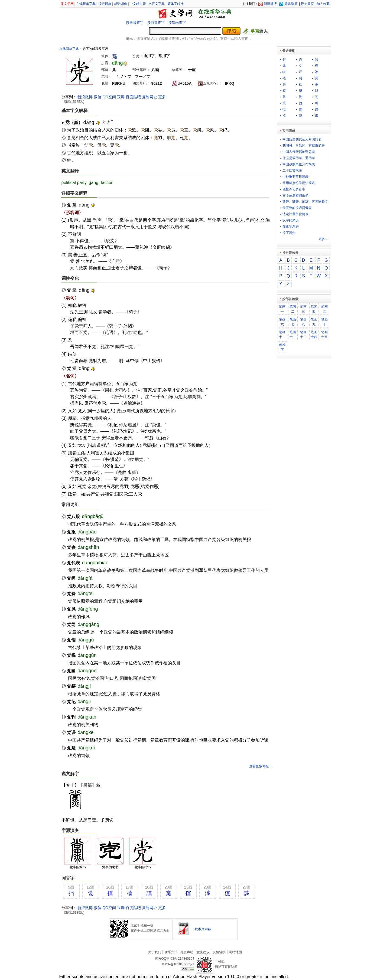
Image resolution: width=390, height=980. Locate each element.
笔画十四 (314, 335)
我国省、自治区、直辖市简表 (304, 146)
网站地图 (235, 952)
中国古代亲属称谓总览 (299, 152)
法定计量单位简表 (295, 214)
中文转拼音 (138, 4)
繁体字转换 (175, 4)
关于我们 (155, 952)
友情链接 (219, 952)
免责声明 (187, 952)
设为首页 (307, 4)
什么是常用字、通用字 (299, 158)
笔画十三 (303, 335)
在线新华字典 (86, 4)
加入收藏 (323, 4)
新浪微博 (270, 4)
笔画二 (293, 309)
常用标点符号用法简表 (299, 183)
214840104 (186, 959)
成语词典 (121, 4)
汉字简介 (289, 233)
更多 (162, 97)
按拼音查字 (135, 23)
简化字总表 (291, 227)
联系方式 (171, 952)
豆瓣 (121, 97)
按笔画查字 (177, 23)
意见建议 (203, 952)
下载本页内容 (201, 929)
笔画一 (282, 309)
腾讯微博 (291, 4)
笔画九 (314, 322)
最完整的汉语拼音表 (297, 208)
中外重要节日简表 (295, 177)
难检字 (282, 347)
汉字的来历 (291, 220)
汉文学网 (67, 4)
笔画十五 (324, 335)
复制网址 (149, 97)
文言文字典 (157, 4)
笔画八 (303, 322)
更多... (323, 239)
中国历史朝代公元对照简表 (302, 139)
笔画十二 (293, 335)
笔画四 (314, 309)
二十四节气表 (292, 171)
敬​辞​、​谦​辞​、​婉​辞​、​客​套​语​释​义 (305, 202)
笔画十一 (282, 335)
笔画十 (324, 322)
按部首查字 (156, 23)
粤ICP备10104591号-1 (178, 964)
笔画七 (293, 322)
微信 (97, 97)
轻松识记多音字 (294, 189)
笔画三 (303, 309)
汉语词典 (105, 4)
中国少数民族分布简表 (299, 164)
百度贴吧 (133, 97)
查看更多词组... (260, 766)
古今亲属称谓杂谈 (295, 195)
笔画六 (282, 322)
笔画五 (324, 309)
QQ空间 (109, 97)
